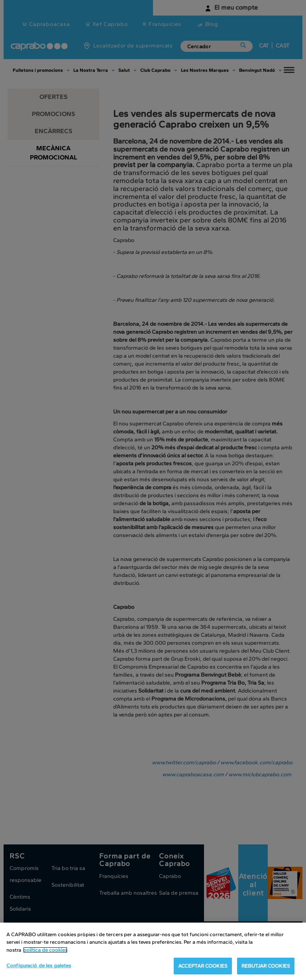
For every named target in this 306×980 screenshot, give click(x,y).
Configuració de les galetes (39, 965)
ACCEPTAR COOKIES (203, 966)
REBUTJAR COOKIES (266, 966)
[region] (153, 951)
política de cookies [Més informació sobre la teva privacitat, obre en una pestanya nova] (45, 950)
